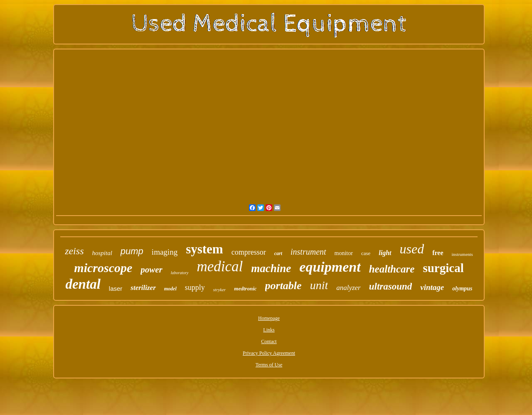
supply (195, 287)
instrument (308, 252)
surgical (443, 268)
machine (271, 268)
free (438, 253)
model (170, 289)
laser (116, 289)
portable (283, 286)
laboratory (180, 273)
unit (319, 285)
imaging (165, 252)
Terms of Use (269, 365)
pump (132, 251)
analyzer (349, 288)
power (151, 270)
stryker (220, 290)
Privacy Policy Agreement (269, 353)
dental (83, 284)
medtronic (245, 289)
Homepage (269, 318)
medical (220, 266)
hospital (102, 253)
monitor (344, 253)
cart (278, 253)
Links (269, 330)
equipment (330, 267)
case (366, 253)
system (204, 249)
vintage (432, 287)
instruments (462, 254)
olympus (462, 289)
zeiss (74, 251)
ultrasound (391, 286)
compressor (249, 252)
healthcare (392, 269)
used (412, 249)
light (385, 253)
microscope (103, 268)
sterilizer (143, 288)
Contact (269, 341)
